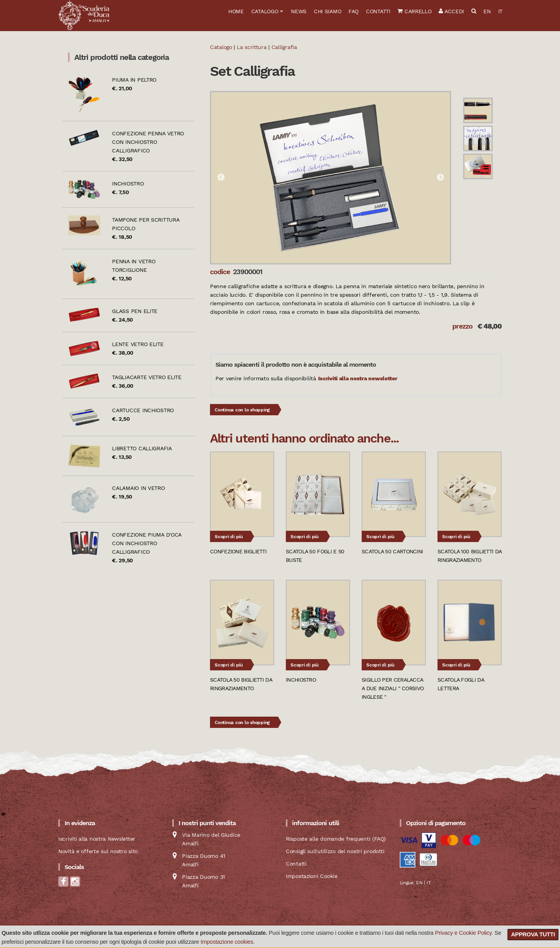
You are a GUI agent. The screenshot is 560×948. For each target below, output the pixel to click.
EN (487, 11)
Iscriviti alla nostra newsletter (358, 378)
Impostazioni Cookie (312, 876)
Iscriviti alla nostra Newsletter (97, 839)
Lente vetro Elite (138, 344)
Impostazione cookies (227, 942)
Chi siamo (327, 11)
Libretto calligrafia (142, 448)
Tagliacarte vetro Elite (147, 377)
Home (236, 11)
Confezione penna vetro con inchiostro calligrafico (148, 142)
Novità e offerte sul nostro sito (98, 851)
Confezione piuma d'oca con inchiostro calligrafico (147, 543)
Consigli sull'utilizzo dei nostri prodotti (335, 851)
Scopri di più (229, 537)
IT (500, 11)
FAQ (353, 11)
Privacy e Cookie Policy (463, 933)
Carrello (414, 11)
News (299, 11)
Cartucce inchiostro (143, 410)
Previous (221, 178)
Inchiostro (128, 184)
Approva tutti (533, 934)
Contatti (378, 11)
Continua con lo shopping (242, 410)
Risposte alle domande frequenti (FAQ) (336, 839)
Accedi (451, 11)
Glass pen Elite (135, 311)
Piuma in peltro (134, 80)
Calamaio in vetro (138, 488)
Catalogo (265, 11)
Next (440, 178)
